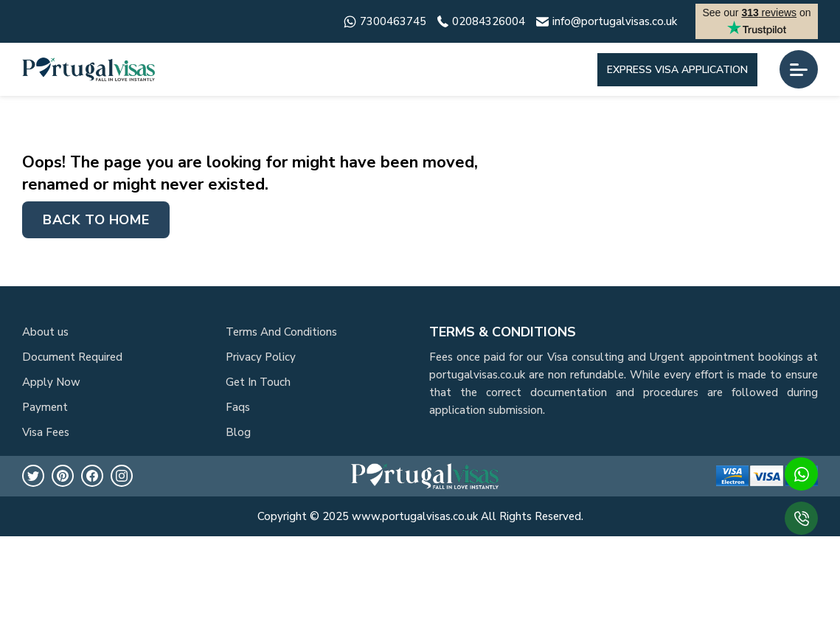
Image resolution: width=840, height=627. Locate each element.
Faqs (238, 407)
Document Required (72, 357)
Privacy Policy (261, 357)
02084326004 (481, 21)
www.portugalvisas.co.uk (415, 516)
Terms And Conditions (281, 332)
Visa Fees (46, 432)
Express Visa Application (677, 70)
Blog (238, 432)
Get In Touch (258, 382)
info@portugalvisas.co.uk (607, 21)
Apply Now (51, 382)
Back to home (96, 220)
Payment (45, 407)
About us (45, 332)
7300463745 (385, 21)
